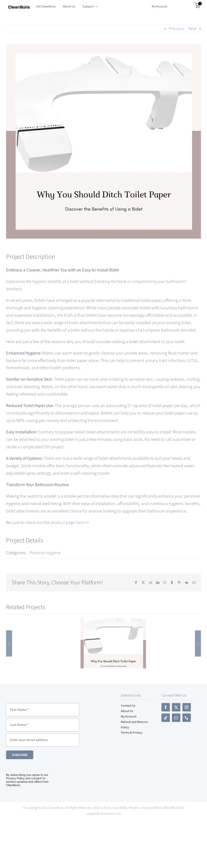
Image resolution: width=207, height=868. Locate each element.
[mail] (176, 718)
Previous (177, 29)
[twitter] (176, 707)
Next (192, 29)
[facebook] (166, 707)
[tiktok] (166, 718)
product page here (67, 523)
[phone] (187, 718)
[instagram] (187, 707)
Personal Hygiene (45, 553)
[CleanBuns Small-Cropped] (19, 6)
